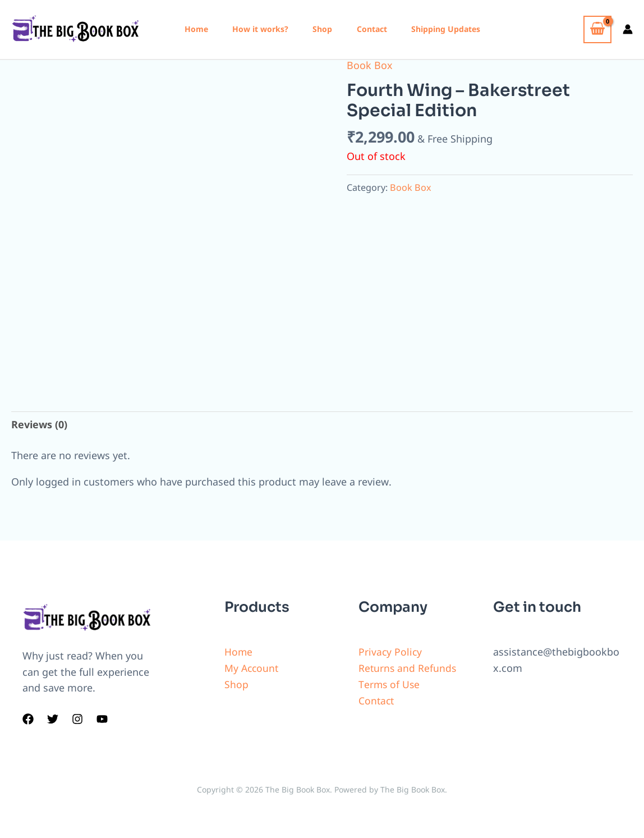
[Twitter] (53, 719)
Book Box (370, 65)
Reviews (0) (39, 424)
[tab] (39, 425)
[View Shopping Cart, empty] (597, 29)
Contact (381, 29)
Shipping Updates (457, 29)
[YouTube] (102, 719)
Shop (329, 29)
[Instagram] (77, 719)
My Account (252, 668)
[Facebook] (28, 719)
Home (197, 29)
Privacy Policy (391, 652)
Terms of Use (390, 684)
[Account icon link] (628, 29)
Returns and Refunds (408, 668)
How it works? (264, 29)
